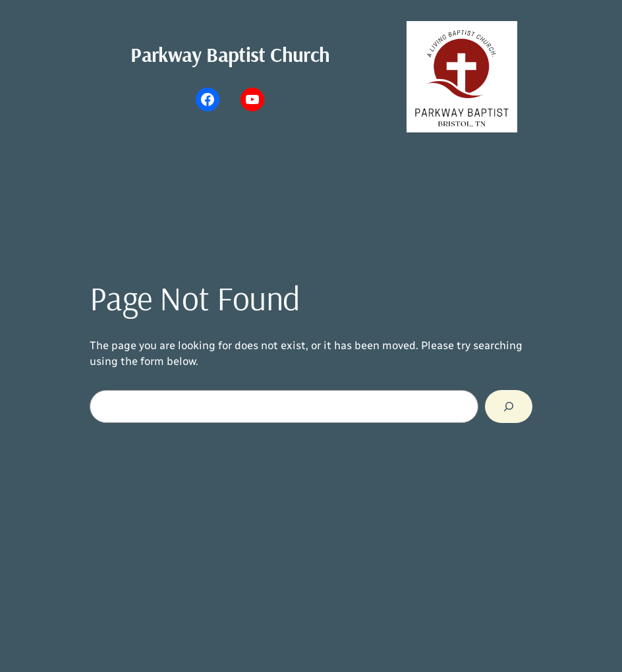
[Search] (509, 406)
